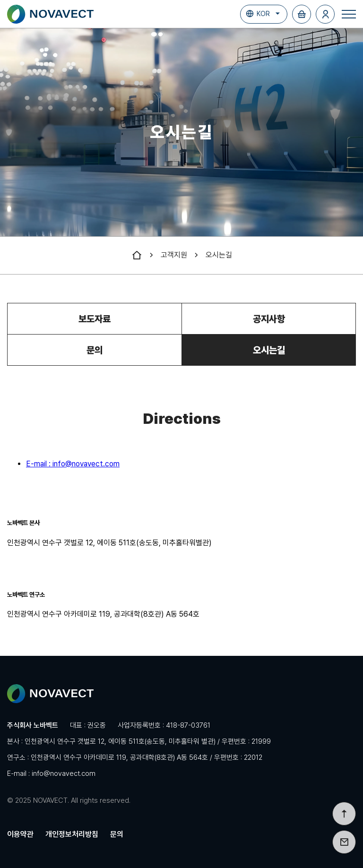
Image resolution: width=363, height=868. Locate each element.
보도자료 (95, 319)
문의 (95, 350)
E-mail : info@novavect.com (73, 464)
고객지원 (174, 255)
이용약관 (20, 834)
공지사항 (269, 319)
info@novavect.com (64, 773)
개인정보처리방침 (72, 834)
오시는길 (219, 255)
